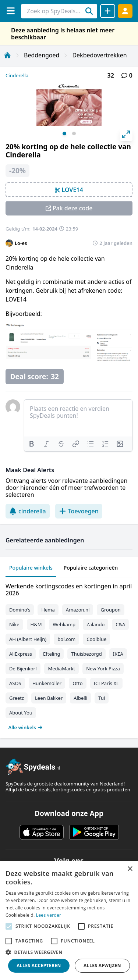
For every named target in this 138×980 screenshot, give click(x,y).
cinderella (28, 511)
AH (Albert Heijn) (28, 639)
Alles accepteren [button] (39, 965)
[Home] (7, 55)
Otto (77, 683)
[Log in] (125, 11)
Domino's (20, 610)
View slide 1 (64, 133)
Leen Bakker (49, 698)
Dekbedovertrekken (99, 55)
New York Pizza (103, 669)
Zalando (95, 624)
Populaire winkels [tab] (31, 568)
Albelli (80, 698)
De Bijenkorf (23, 669)
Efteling (52, 654)
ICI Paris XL (106, 683)
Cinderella (17, 75)
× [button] (130, 869)
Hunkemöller (47, 683)
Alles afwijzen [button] (102, 965)
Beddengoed (42, 55)
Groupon (110, 610)
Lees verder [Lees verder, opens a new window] (49, 915)
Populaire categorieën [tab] (91, 568)
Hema (48, 610)
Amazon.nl (78, 610)
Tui (102, 698)
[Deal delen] (108, 11)
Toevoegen (79, 511)
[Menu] (10, 11)
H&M (36, 624)
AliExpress (21, 654)
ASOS (15, 683)
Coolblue (96, 639)
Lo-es (21, 243)
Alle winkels (26, 727)
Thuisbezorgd (86, 654)
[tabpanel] (69, 655)
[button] (69, 952)
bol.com (66, 639)
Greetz (17, 698)
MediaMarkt (61, 669)
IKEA (118, 654)
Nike (14, 624)
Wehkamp (64, 624)
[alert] (69, 921)
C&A (120, 624)
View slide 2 (74, 133)
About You (21, 713)
